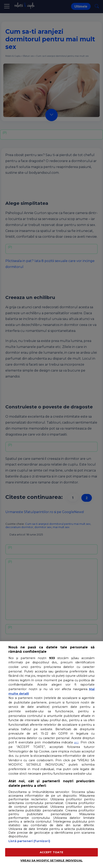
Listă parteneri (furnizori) (29, 841)
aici (76, 742)
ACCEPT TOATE (52, 852)
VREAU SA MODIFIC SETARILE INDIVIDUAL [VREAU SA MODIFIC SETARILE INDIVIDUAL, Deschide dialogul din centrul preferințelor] (51, 860)
